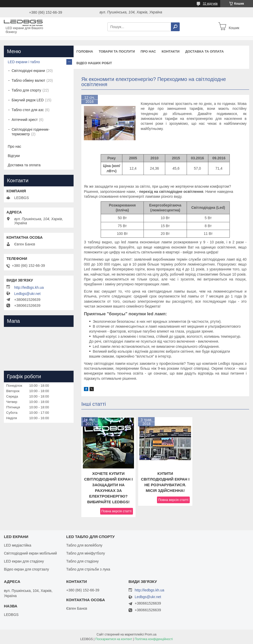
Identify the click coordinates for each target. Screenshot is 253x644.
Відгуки (14, 156)
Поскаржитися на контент (114, 639)
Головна (85, 51)
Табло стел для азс (28, 110)
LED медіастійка (18, 545)
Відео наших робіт (94, 63)
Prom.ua (151, 634)
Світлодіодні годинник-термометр (31, 132)
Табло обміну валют (28, 80)
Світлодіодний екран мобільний (30, 553)
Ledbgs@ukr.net (27, 294)
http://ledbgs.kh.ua (29, 287)
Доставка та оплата (204, 51)
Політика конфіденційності (154, 639)
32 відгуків (210, 4)
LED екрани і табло (24, 62)
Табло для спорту (26, 90)
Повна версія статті (117, 511)
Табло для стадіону (82, 561)
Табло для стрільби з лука (88, 569)
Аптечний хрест (25, 120)
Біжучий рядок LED (28, 100)
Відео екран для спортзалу (26, 569)
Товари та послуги (117, 51)
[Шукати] (175, 27)
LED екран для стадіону (24, 561)
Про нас (148, 51)
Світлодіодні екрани (28, 71)
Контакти (171, 51)
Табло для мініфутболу (85, 553)
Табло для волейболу (84, 545)
